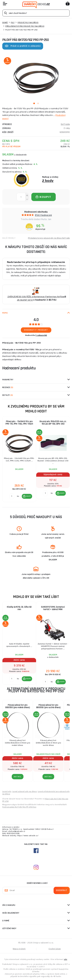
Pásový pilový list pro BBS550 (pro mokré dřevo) (18, 706)
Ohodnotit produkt (36, 330)
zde (66, 959)
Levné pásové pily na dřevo (25, 791)
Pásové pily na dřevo (28, 23)
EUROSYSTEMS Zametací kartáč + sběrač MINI (53, 608)
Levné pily (7, 791)
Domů (5, 23)
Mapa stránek (19, 949)
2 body (48, 180)
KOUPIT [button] (28, 496)
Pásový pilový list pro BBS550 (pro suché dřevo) (48, 706)
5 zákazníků (41, 335)
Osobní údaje (55, 949)
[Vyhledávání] (36, 13)
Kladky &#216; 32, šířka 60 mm (19, 608)
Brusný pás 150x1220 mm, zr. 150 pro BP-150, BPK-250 (53, 423)
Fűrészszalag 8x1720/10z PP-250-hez (19, 807)
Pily (13, 23)
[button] (27, 496)
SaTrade (65, 124)
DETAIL (18, 777)
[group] (19, 459)
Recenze (8, 387)
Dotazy (8, 395)
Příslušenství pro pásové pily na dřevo (25, 26)
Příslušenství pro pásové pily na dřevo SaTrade (49, 238)
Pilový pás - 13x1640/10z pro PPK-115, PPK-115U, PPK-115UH (19, 423)
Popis (5, 313)
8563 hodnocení (43, 215)
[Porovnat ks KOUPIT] (12, 496)
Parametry (8, 380)
